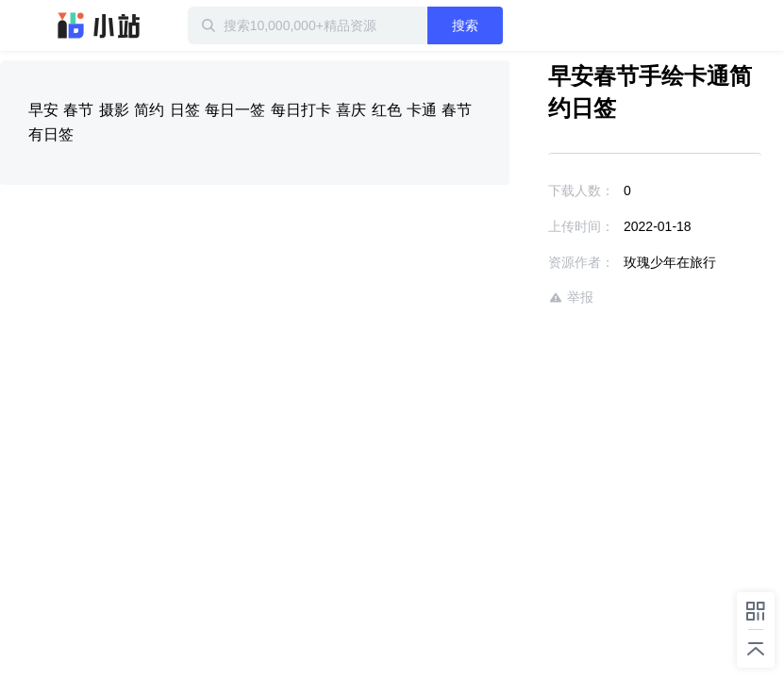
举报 (571, 298)
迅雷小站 (99, 25)
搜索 (465, 25)
